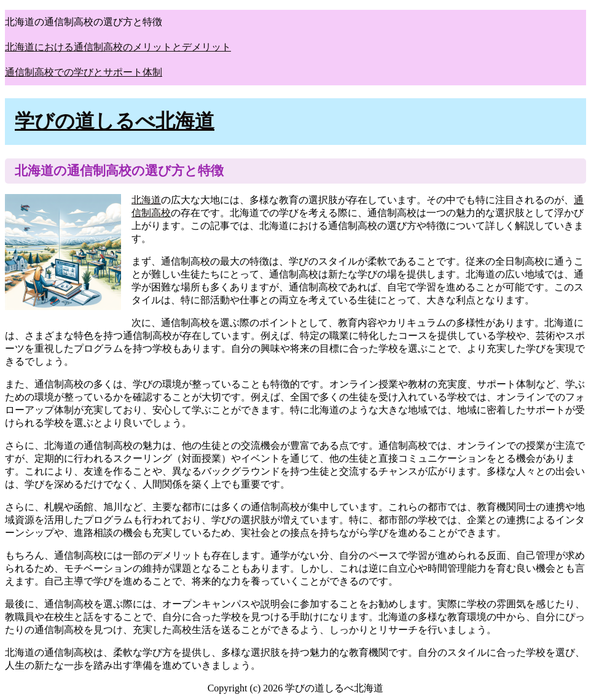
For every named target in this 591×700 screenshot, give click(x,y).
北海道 (146, 200)
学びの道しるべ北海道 (115, 121)
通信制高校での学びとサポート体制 (84, 72)
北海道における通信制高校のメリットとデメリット (118, 47)
